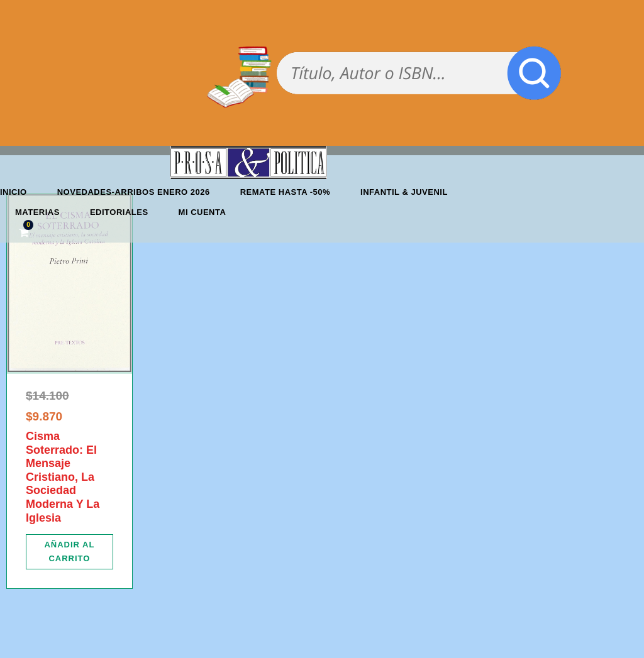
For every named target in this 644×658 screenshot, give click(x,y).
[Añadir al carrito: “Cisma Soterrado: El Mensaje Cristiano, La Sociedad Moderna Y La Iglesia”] (69, 552)
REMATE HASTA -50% (285, 192)
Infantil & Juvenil (404, 192)
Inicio (14, 192)
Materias (37, 212)
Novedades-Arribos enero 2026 (134, 192)
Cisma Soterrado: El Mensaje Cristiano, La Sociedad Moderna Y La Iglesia (63, 477)
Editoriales (119, 212)
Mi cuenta (203, 212)
